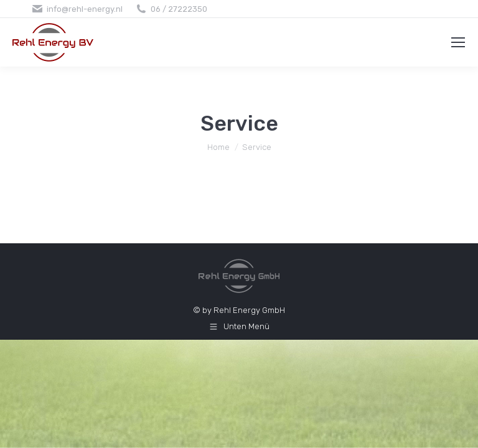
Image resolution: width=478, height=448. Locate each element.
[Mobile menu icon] (458, 42)
